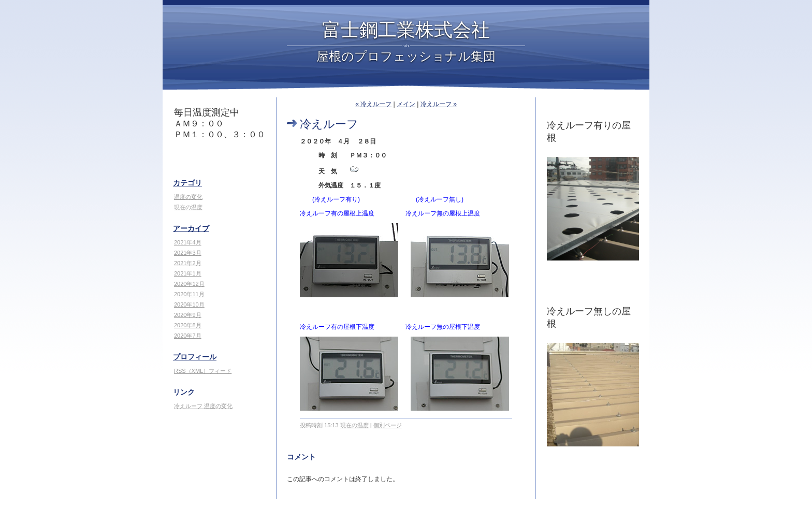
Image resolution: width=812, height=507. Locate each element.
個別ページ (388, 425)
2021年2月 (188, 263)
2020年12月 (189, 284)
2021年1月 (188, 273)
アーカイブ (191, 228)
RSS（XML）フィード (203, 371)
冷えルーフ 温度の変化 (203, 406)
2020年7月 (188, 336)
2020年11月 (189, 294)
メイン (406, 104)
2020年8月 (188, 325)
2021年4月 (188, 242)
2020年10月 (189, 305)
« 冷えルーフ (373, 104)
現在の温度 (188, 207)
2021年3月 (188, 253)
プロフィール (195, 357)
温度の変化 (188, 197)
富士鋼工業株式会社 (406, 30)
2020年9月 (188, 315)
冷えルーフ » (439, 104)
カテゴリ (187, 183)
